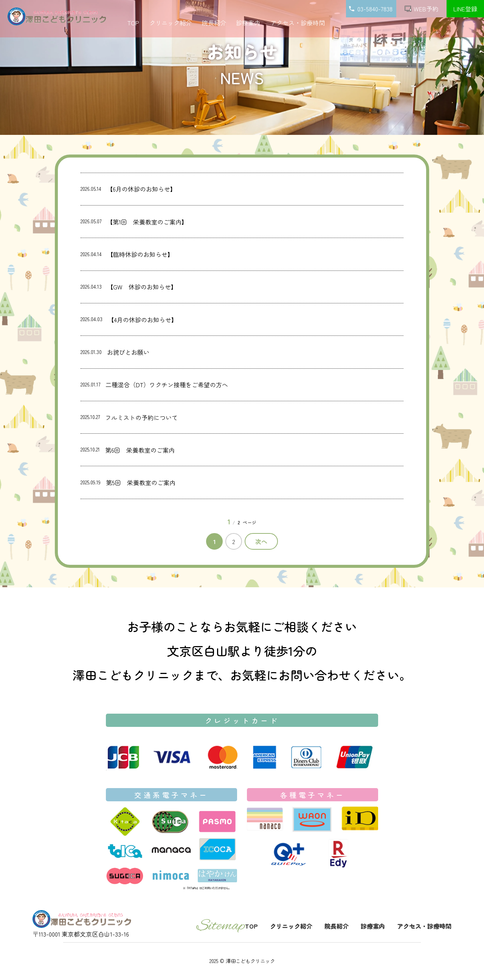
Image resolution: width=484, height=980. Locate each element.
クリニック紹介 (171, 23)
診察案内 (248, 23)
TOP (133, 23)
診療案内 (373, 926)
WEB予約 (422, 9)
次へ (261, 541)
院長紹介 (214, 23)
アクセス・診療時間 (298, 23)
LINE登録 (465, 9)
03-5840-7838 (371, 9)
